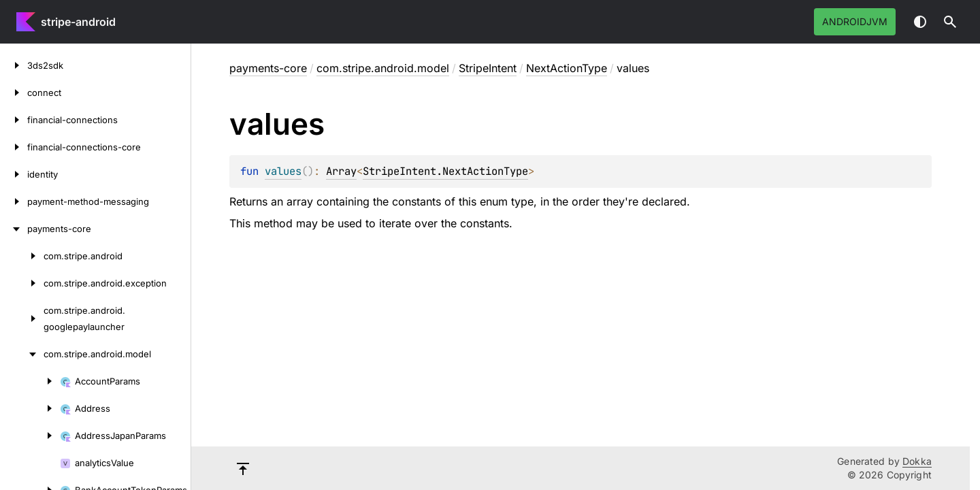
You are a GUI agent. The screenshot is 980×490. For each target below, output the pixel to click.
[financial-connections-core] (14, 147)
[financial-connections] (14, 120)
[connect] (14, 93)
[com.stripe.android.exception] (22, 283)
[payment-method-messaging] (14, 201)
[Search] (950, 22)
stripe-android (78, 22)
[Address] (30, 408)
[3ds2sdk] (14, 65)
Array (341, 171)
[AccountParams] (30, 381)
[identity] (14, 174)
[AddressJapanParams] (30, 436)
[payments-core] (14, 229)
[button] (950, 22)
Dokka (917, 461)
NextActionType (567, 68)
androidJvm (855, 21)
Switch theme (920, 22)
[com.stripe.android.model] (22, 354)
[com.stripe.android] (22, 256)
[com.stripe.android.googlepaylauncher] (22, 318)
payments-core (268, 68)
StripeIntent (488, 68)
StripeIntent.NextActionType (445, 171)
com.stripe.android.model (383, 68)
